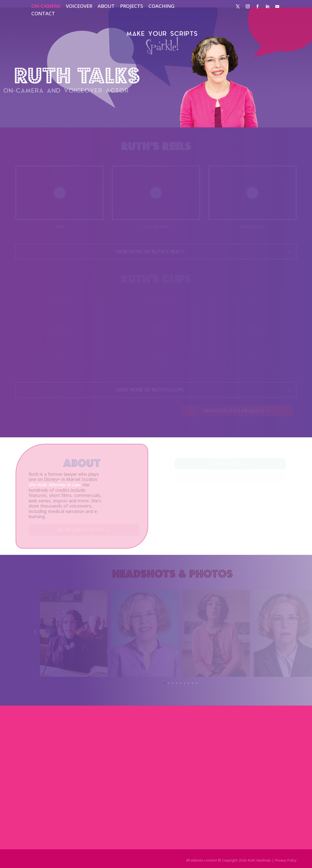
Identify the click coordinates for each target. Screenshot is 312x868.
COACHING (162, 7)
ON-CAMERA (46, 7)
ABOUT (106, 7)
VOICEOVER (79, 7)
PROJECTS (132, 7)
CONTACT (43, 14)
